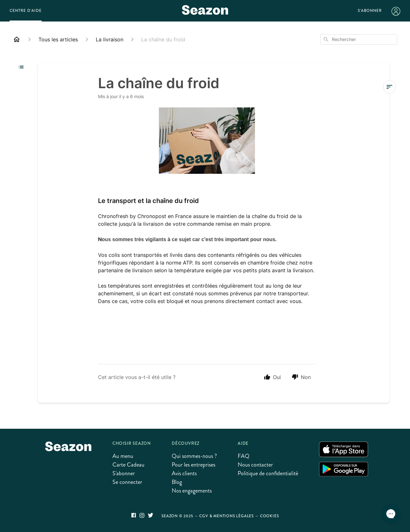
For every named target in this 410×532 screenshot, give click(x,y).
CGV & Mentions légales (226, 516)
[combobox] (359, 39)
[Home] (17, 39)
